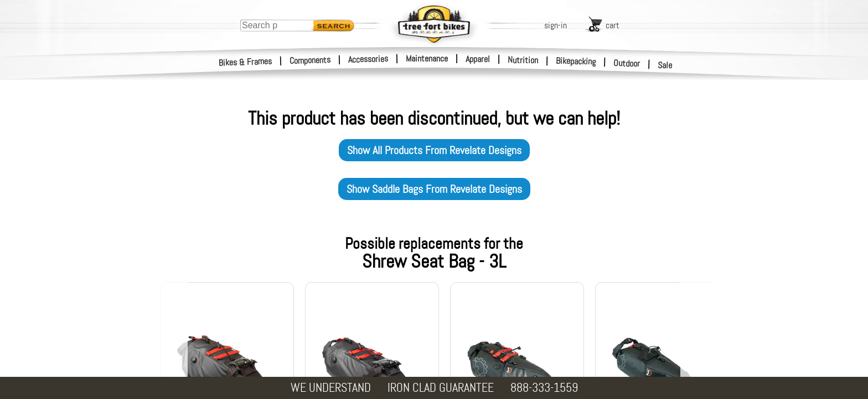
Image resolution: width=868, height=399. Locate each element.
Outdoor (627, 63)
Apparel (478, 59)
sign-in (556, 25)
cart (613, 25)
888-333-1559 (544, 388)
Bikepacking (576, 61)
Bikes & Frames (246, 62)
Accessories (368, 59)
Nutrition (523, 60)
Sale (665, 65)
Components (310, 60)
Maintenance (427, 58)
